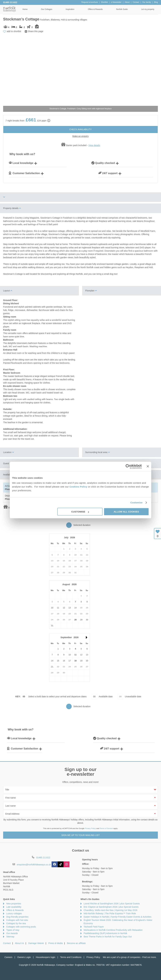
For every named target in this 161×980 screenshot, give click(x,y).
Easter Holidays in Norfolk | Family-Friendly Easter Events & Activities (118, 917)
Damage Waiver (36, 943)
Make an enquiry (80, 136)
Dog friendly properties (17, 917)
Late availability (14, 907)
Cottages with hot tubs (17, 920)
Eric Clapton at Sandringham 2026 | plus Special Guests (111, 907)
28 (75, 620)
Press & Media (56, 943)
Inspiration (70, 9)
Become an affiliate (76, 943)
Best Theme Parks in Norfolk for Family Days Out (108, 937)
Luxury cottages (14, 913)
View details (94, 145)
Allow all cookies (126, 512)
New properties (14, 904)
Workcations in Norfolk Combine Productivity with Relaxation (113, 930)
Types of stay (13, 930)
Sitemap (10, 937)
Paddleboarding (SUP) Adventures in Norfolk (105, 933)
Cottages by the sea (16, 923)
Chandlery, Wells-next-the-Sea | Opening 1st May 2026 (111, 910)
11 (75, 655)
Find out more (149, 957)
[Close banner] (148, 466)
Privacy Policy (90, 828)
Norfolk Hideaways (9, 9)
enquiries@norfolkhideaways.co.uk (34, 865)
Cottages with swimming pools (21, 927)
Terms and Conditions (71, 957)
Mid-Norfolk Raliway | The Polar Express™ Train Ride (110, 913)
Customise (136, 503)
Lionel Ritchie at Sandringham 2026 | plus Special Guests (112, 904)
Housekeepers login (46, 957)
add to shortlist (14, 31)
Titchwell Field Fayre (94, 927)
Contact (7, 943)
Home (25, 9)
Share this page (36, 31)
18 (75, 661)
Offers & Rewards (95, 9)
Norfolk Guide (122, 9)
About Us (19, 943)
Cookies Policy (78, 487)
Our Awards (12, 933)
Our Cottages (47, 9)
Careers (8, 957)
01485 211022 (10, 2)
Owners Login (24, 957)
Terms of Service (106, 828)
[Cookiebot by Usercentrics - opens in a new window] (128, 466)
